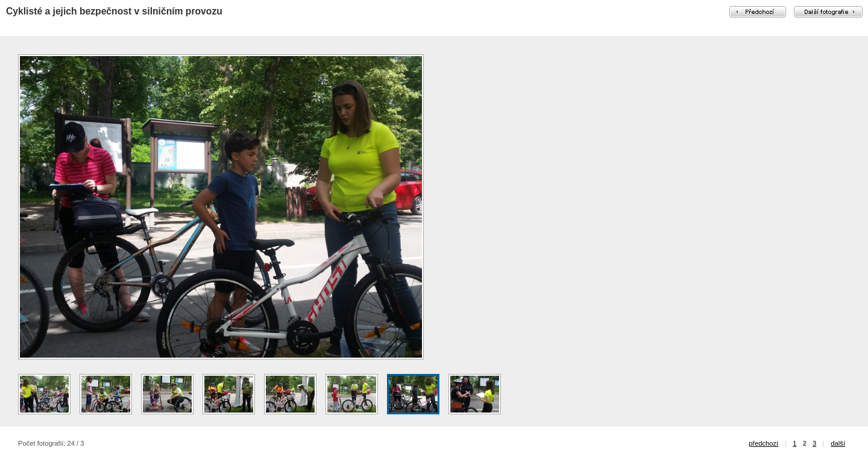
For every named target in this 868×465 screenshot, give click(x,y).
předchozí (763, 443)
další (838, 443)
